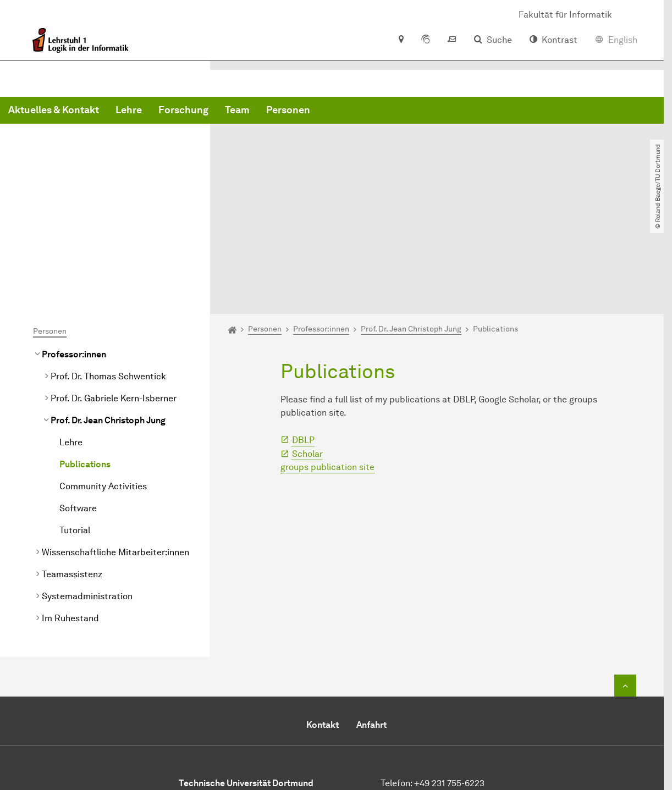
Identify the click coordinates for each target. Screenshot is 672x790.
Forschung (351, 110)
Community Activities (103, 381)
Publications (85, 359)
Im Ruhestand (70, 513)
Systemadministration (87, 491)
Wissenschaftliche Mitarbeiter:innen (115, 447)
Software (78, 403)
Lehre (296, 110)
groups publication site (327, 361)
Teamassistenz (72, 469)
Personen (455, 110)
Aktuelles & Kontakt (221, 110)
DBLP (303, 335)
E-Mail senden (409, 704)
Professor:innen (74, 249)
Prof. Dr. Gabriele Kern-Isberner (114, 293)
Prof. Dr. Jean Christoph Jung (108, 315)
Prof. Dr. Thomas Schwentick (108, 271)
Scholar (307, 348)
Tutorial (75, 425)
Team (404, 110)
